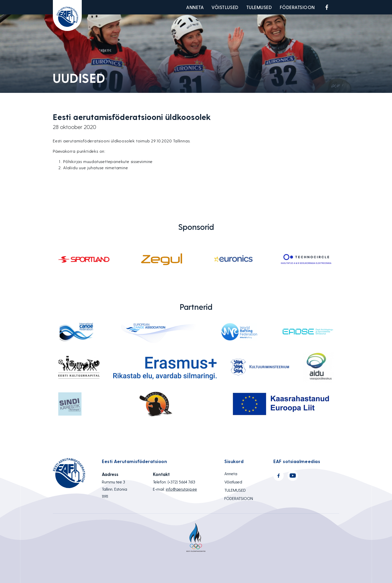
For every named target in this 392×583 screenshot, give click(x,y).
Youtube (339, 7)
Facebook (327, 7)
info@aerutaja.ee (181, 489)
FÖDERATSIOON (297, 7)
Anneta (195, 7)
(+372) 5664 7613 (181, 482)
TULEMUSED (259, 7)
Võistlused (225, 7)
